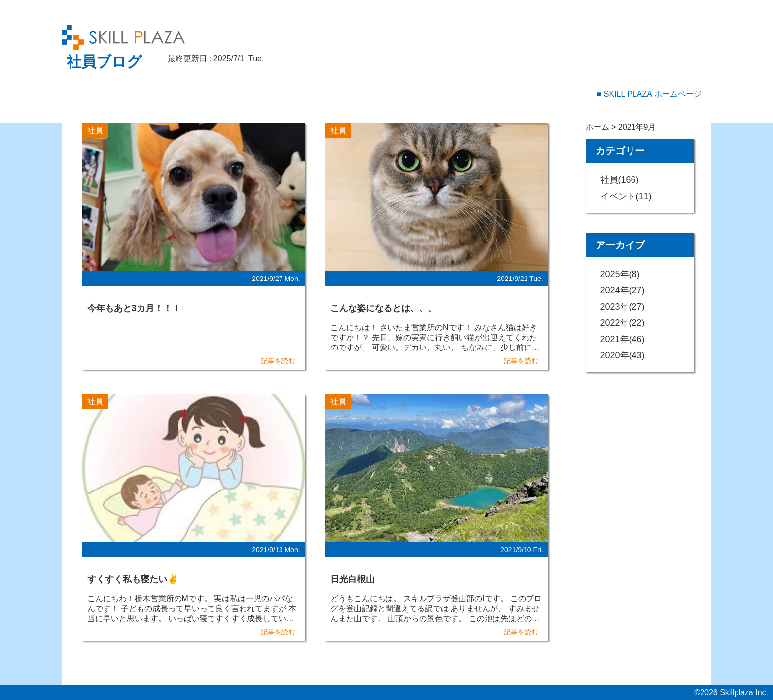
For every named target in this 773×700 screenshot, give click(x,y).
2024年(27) (623, 290)
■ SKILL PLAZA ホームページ (649, 94)
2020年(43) (623, 355)
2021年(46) (623, 339)
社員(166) (620, 180)
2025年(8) (620, 274)
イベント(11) (626, 196)
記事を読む (278, 361)
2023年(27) (623, 307)
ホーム (597, 127)
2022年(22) (623, 323)
